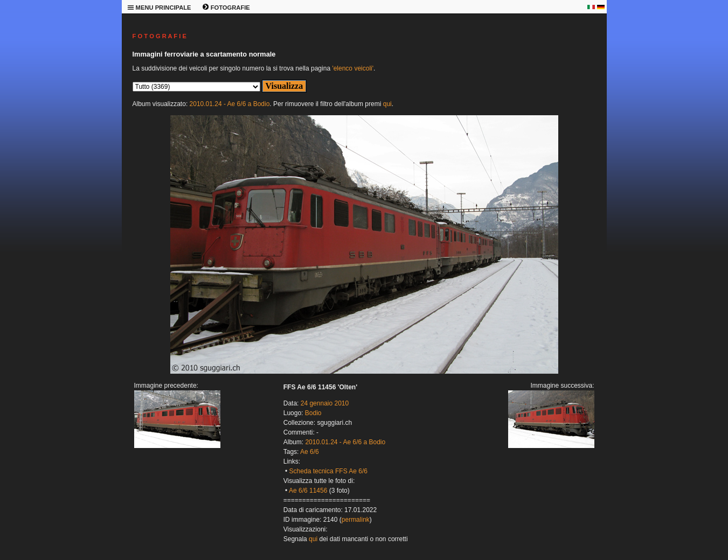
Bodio (313, 413)
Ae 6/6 (310, 452)
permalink (356, 520)
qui (387, 104)
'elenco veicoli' (353, 68)
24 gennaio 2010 (325, 403)
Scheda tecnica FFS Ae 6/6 (328, 471)
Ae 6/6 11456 (308, 491)
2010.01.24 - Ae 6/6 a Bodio (230, 104)
